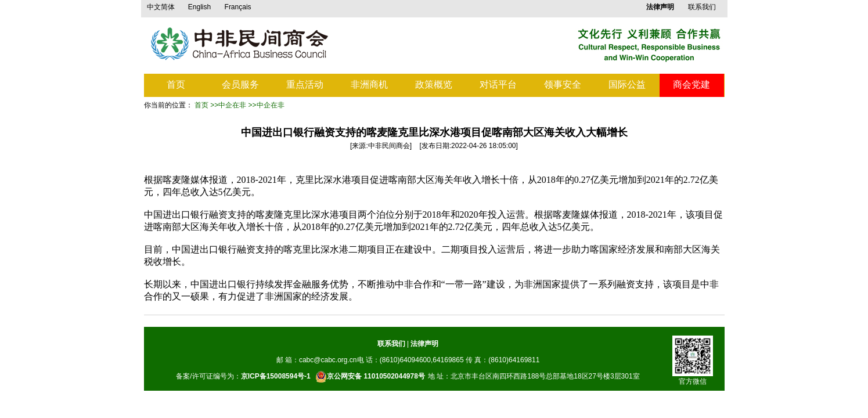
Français (238, 7)
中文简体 (161, 7)
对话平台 (498, 84)
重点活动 (305, 84)
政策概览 (434, 84)
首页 (176, 84)
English (199, 7)
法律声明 (424, 344)
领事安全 (563, 84)
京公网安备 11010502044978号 (370, 377)
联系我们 (702, 7)
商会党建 (691, 84)
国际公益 (627, 84)
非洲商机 (369, 84)
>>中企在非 (228, 105)
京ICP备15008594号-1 (276, 376)
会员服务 (240, 84)
